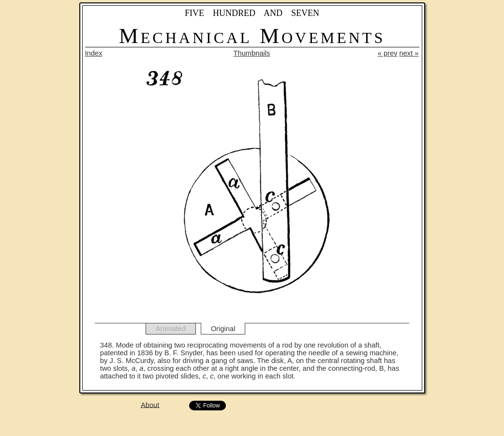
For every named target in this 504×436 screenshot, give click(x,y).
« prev (388, 53)
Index (94, 53)
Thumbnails (252, 53)
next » (409, 53)
